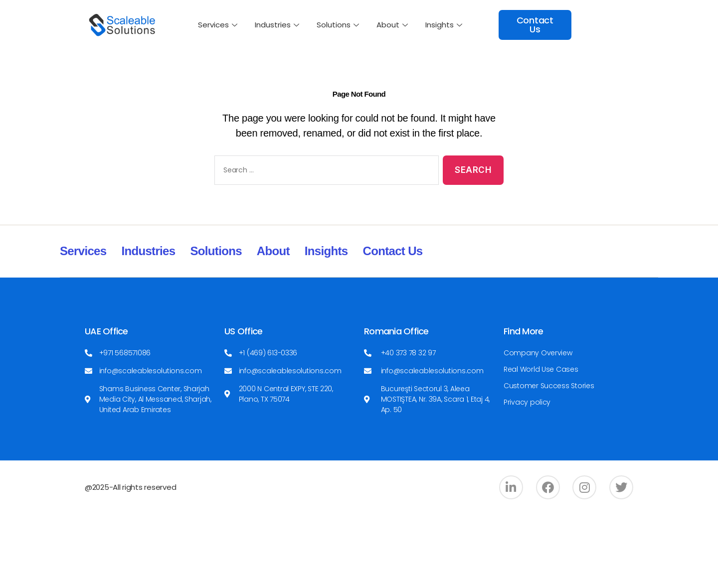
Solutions (339, 25)
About (393, 25)
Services (219, 25)
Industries (278, 25)
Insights (445, 25)
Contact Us (393, 251)
